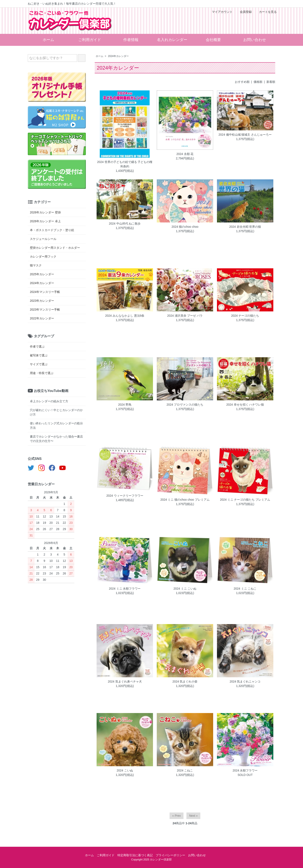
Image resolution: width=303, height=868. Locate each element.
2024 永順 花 (185, 154)
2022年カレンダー (42, 318)
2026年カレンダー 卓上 (45, 221)
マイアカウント (220, 12)
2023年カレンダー (42, 301)
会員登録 (244, 12)
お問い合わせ (255, 40)
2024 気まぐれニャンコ (245, 681)
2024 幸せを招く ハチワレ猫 (245, 405)
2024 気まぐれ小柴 (185, 681)
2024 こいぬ (125, 770)
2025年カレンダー (42, 274)
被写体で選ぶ (39, 355)
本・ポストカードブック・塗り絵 (52, 230)
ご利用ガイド (90, 40)
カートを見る (266, 12)
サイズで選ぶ (39, 364)
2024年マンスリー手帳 (45, 292)
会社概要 (213, 40)
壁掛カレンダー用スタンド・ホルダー (55, 248)
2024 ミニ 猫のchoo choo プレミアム (185, 500)
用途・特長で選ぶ (42, 373)
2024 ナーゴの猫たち (245, 316)
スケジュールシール (43, 239)
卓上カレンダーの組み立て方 (49, 401)
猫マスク (36, 265)
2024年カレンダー (118, 56)
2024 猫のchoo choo (185, 227)
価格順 (258, 82)
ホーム (48, 40)
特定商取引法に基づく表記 (135, 855)
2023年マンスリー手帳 (45, 310)
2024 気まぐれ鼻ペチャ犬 (125, 681)
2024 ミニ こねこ (245, 589)
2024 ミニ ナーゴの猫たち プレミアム (245, 500)
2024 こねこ (185, 770)
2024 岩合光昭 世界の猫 (245, 227)
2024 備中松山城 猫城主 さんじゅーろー (245, 135)
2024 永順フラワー (245, 770)
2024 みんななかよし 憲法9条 (125, 316)
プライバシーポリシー (170, 855)
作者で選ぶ (37, 347)
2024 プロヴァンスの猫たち (185, 405)
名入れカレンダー (172, 40)
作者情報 (131, 40)
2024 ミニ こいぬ (185, 589)
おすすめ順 (242, 82)
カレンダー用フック (43, 257)
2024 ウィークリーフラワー (125, 496)
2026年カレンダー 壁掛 (45, 212)
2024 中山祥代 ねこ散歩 (125, 224)
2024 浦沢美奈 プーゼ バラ (185, 316)
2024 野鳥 (125, 405)
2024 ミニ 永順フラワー (125, 589)
